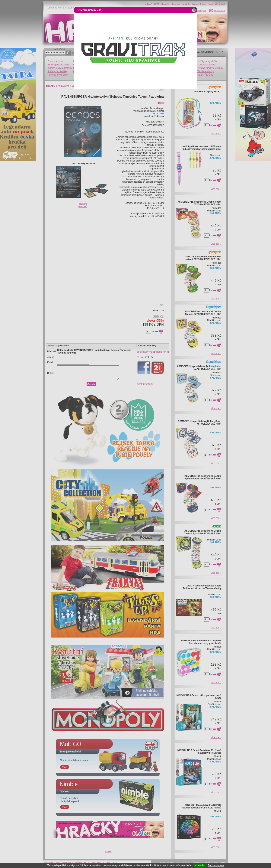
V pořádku (200, 865)
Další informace (216, 865)
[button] (194, 10)
